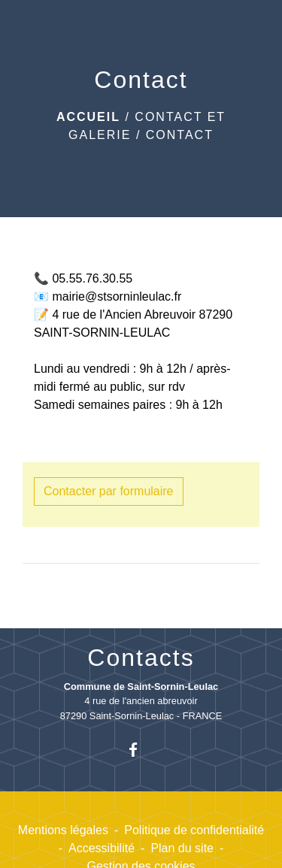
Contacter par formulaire (109, 491)
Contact (180, 135)
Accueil (88, 117)
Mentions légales (63, 830)
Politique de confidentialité (194, 830)
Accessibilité (102, 848)
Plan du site (182, 848)
